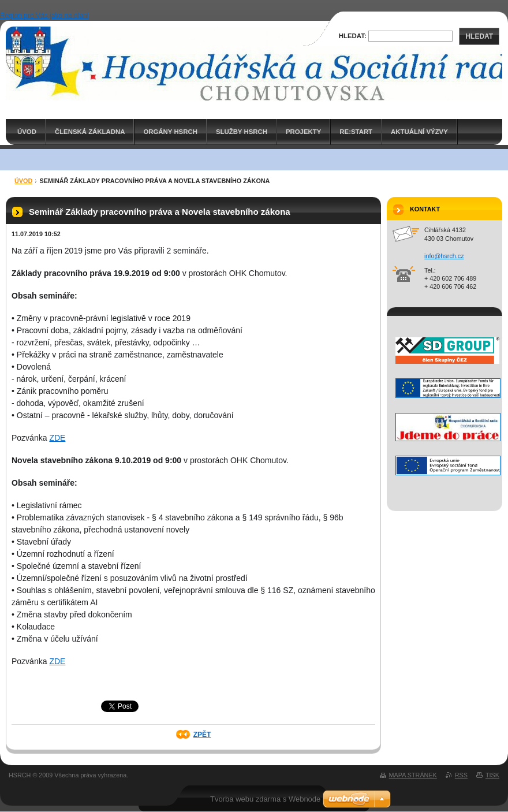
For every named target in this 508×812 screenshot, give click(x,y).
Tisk (492, 775)
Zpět (202, 735)
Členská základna (90, 132)
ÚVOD (27, 132)
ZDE (57, 438)
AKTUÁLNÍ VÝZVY (419, 132)
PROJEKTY (303, 132)
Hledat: (353, 36)
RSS (461, 775)
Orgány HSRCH (170, 132)
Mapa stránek (413, 775)
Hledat (479, 36)
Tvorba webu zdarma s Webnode (265, 799)
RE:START (356, 132)
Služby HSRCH (242, 132)
